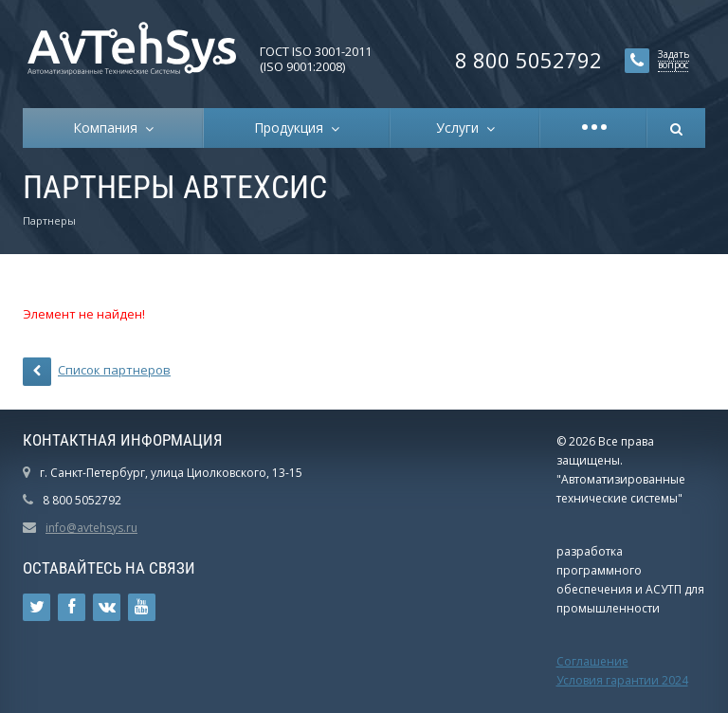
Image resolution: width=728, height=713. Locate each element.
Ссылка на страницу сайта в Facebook (72, 607)
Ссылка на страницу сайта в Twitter (37, 607)
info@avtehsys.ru (91, 528)
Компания (109, 128)
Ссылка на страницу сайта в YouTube (142, 607)
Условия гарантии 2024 (622, 680)
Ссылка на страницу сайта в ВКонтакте (107, 607)
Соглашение (592, 661)
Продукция (292, 128)
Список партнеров (97, 372)
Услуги (461, 128)
